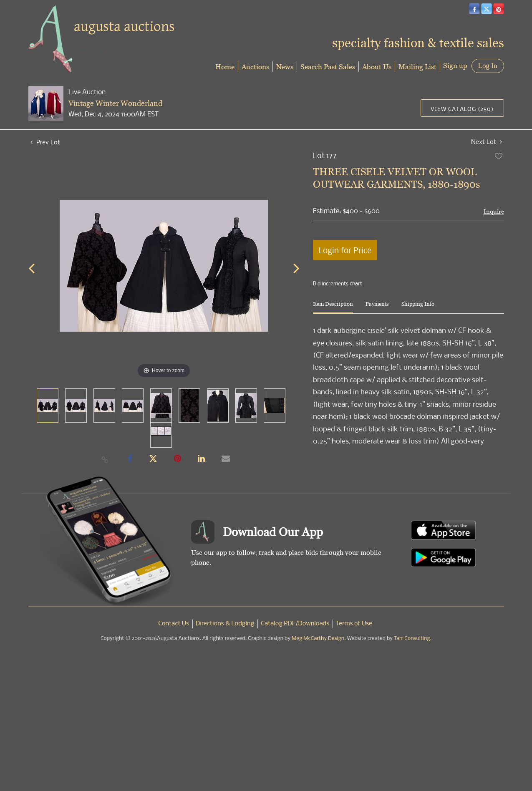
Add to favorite (499, 156)
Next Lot (487, 142)
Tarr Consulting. (413, 639)
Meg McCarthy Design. (319, 639)
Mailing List (417, 67)
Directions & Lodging (225, 624)
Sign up (455, 65)
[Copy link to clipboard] (105, 459)
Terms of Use (354, 624)
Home (225, 67)
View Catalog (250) (462, 109)
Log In (488, 66)
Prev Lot (45, 142)
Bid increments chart (338, 283)
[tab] (333, 307)
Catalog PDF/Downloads (295, 624)
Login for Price (345, 250)
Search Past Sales (328, 67)
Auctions (255, 67)
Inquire (494, 211)
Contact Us (174, 624)
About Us (377, 67)
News (285, 67)
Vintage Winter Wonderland (115, 103)
